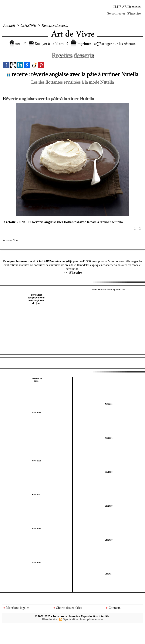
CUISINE (28, 25)
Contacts (113, 608)
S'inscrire (134, 13)
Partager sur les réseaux (115, 44)
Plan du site (50, 619)
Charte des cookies (68, 608)
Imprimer (81, 44)
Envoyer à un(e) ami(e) (49, 44)
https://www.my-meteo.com (114, 289)
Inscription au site (92, 619)
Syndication (71, 619)
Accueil (9, 25)
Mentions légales (16, 608)
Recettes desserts (55, 25)
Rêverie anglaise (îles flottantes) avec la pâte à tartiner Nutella (64, 222)
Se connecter (116, 13)
